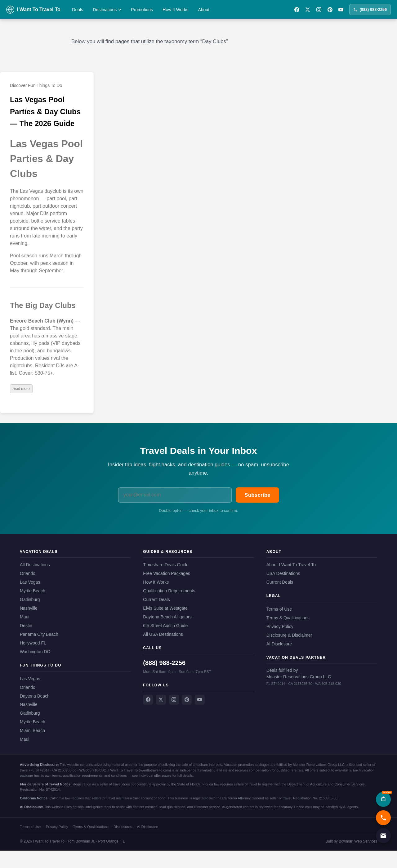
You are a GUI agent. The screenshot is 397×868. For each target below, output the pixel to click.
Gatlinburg (30, 599)
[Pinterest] (330, 10)
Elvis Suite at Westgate (165, 608)
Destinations (107, 10)
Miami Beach (32, 730)
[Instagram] (319, 10)
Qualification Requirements (169, 591)
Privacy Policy (280, 626)
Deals (78, 10)
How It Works (175, 10)
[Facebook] (297, 10)
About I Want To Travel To (291, 565)
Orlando (28, 573)
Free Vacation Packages (167, 573)
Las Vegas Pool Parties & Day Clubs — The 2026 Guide (45, 111)
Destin (26, 626)
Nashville (29, 608)
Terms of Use (279, 609)
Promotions (142, 10)
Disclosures (123, 827)
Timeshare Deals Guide (166, 565)
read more (21, 389)
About (204, 10)
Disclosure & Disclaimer (289, 635)
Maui (25, 617)
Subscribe (257, 495)
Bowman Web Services (358, 841)
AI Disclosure (279, 644)
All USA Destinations (163, 634)
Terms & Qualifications (288, 618)
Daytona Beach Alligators (167, 617)
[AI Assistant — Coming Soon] (383, 799)
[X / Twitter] (308, 10)
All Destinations (35, 565)
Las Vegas (30, 582)
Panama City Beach (39, 634)
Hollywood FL (33, 643)
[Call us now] (383, 818)
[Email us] (383, 836)
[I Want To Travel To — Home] (33, 10)
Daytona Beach (35, 696)
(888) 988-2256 (370, 9)
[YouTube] (341, 10)
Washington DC (35, 652)
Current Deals (156, 599)
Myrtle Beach (33, 591)
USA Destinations (283, 573)
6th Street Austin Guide (165, 626)
